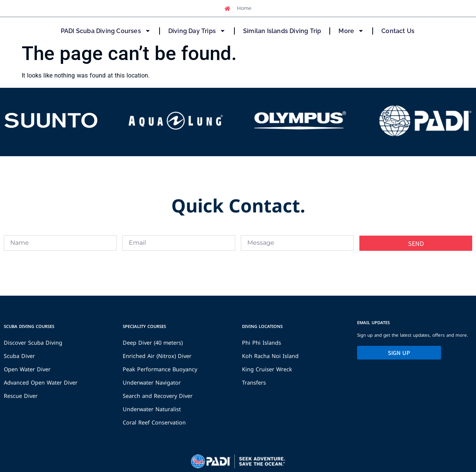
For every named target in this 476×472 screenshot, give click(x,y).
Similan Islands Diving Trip (282, 31)
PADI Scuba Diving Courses (106, 31)
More (351, 31)
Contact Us (398, 31)
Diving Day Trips (197, 31)
